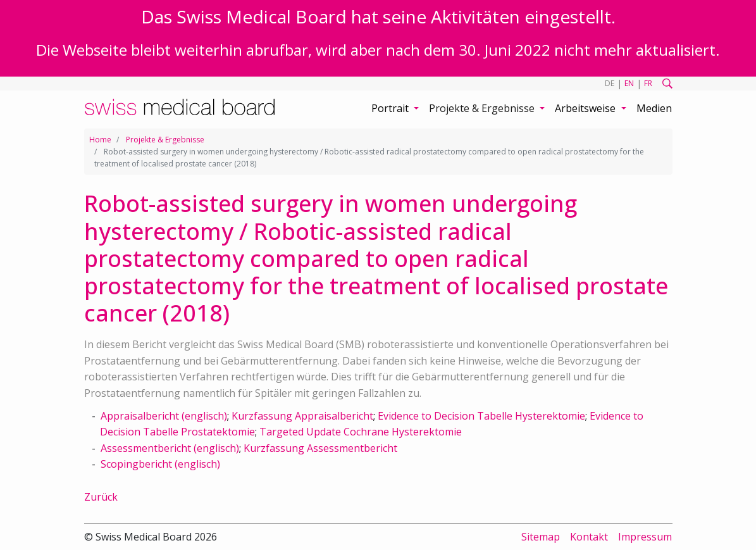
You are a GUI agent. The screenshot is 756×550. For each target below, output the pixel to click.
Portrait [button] (391, 108)
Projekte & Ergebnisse (165, 140)
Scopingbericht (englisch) (160, 464)
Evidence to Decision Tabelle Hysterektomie (481, 416)
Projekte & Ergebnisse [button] (483, 108)
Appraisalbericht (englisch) (164, 416)
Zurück (101, 497)
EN (629, 83)
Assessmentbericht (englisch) (170, 448)
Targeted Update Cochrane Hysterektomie (361, 432)
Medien (654, 108)
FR (648, 83)
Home (100, 140)
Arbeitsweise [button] (586, 108)
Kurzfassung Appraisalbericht (302, 416)
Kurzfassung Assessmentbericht (320, 448)
